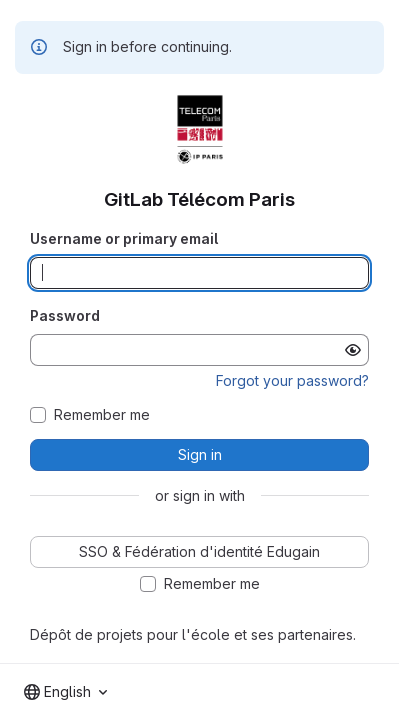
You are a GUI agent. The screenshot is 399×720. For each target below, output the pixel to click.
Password (65, 315)
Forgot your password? (292, 380)
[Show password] (353, 350)
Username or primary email (124, 238)
